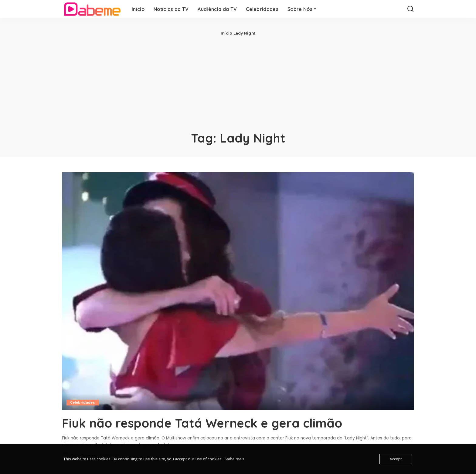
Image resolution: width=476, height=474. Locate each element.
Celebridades (83, 402)
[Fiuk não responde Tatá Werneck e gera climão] (238, 291)
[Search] (410, 9)
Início (226, 33)
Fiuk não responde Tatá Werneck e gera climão (202, 423)
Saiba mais (235, 459)
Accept (396, 459)
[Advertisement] (238, 82)
